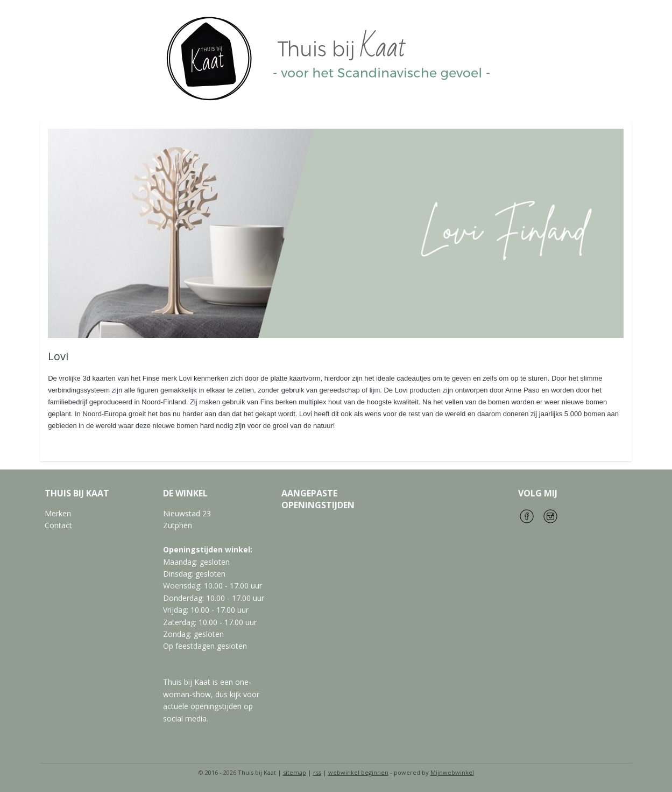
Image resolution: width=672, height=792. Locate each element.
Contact (58, 525)
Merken (58, 513)
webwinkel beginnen (358, 772)
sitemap (295, 772)
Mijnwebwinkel (452, 772)
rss (317, 772)
